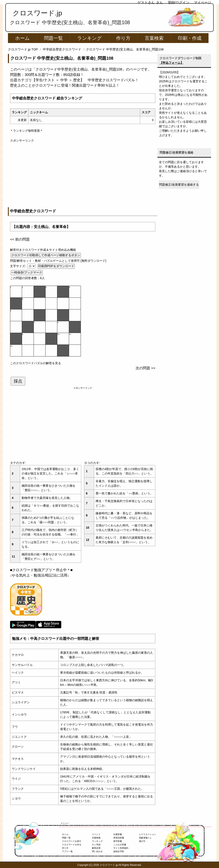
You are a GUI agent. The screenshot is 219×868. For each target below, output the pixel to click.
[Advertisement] (83, 173)
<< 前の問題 (20, 239)
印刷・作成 (190, 38)
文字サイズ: (18, 266)
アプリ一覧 (67, 851)
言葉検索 (154, 38)
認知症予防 (119, 851)
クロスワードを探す (72, 841)
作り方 (123, 38)
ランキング (90, 38)
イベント (96, 834)
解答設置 (96, 848)
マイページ (203, 2)
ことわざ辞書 (120, 845)
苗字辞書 (118, 841)
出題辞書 (118, 834)
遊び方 (142, 841)
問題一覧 (53, 38)
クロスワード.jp (37, 13)
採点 (18, 381)
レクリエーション (148, 834)
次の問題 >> (145, 368)
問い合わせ (97, 851)
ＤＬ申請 (96, 845)
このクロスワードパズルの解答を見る (36, 363)
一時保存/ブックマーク (27, 272)
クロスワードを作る (72, 845)
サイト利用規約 (121, 848)
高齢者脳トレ (145, 838)
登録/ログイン (179, 2)
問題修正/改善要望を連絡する (179, 185)
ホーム (22, 38)
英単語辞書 (119, 838)
